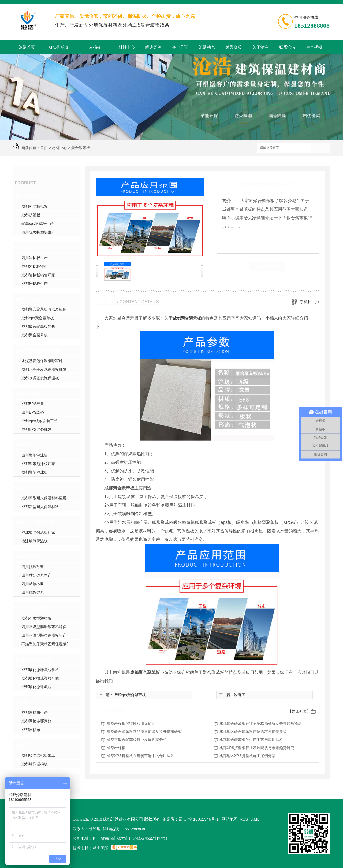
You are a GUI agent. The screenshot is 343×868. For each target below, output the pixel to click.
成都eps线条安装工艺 (40, 421)
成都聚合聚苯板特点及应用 (44, 309)
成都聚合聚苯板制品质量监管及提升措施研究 (144, 732)
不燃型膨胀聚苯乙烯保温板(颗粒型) (46, 608)
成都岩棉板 (116, 748)
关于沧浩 (260, 47)
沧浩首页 (27, 47)
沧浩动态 (207, 47)
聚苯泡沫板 (33, 445)
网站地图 (230, 819)
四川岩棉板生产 (35, 258)
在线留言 (268, 266)
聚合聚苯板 (81, 148)
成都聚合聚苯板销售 (38, 327)
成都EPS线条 (33, 404)
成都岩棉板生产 (35, 284)
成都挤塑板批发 (35, 206)
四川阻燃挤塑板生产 (38, 232)
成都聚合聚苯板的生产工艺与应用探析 (251, 740)
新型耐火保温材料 (41, 488)
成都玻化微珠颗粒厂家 (40, 678)
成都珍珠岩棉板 (35, 764)
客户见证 (180, 47)
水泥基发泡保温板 (41, 351)
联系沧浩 (287, 47)
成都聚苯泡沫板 (35, 472)
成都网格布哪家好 (36, 721)
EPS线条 (31, 394)
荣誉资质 (234, 47)
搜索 (320, 148)
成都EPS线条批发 (36, 429)
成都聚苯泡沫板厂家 (38, 464)
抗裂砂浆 (31, 557)
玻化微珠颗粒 (36, 659)
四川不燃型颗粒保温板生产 (44, 635)
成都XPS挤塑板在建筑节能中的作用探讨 (140, 756)
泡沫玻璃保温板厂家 (38, 532)
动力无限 (101, 848)
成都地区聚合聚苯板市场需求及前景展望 (253, 732)
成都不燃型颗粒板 (36, 618)
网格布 (29, 702)
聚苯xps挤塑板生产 (38, 224)
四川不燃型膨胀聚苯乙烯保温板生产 (51, 627)
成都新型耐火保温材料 (40, 507)
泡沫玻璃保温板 (38, 522)
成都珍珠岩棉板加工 (38, 755)
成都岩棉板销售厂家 (38, 275)
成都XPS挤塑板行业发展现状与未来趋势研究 (257, 748)
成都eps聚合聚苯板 (38, 318)
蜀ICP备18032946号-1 (199, 819)
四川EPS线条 (33, 412)
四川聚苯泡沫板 (35, 455)
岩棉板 (95, 47)
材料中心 (126, 47)
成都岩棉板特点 (35, 266)
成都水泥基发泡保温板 (40, 378)
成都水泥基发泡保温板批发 (44, 369)
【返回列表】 (299, 711)
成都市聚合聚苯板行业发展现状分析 (137, 740)
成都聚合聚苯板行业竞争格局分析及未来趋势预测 (260, 724)
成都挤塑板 (31, 215)
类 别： (231, 242)
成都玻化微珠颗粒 (36, 687)
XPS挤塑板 (58, 47)
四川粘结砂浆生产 (36, 575)
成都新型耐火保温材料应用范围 (48, 498)
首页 (44, 148)
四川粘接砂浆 (33, 584)
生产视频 (314, 47)
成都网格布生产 (35, 713)
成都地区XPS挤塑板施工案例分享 (247, 756)
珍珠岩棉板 (33, 745)
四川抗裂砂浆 (33, 567)
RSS (245, 819)
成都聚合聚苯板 (35, 335)
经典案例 (153, 47)
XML (255, 819)
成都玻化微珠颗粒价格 (40, 670)
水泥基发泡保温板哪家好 (42, 361)
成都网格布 (31, 730)
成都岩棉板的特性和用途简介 (131, 724)
